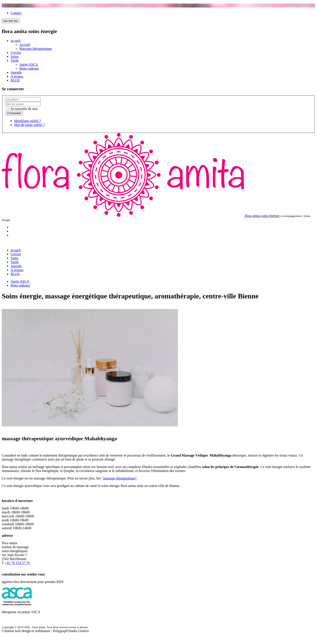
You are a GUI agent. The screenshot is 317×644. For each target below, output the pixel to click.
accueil (16, 41)
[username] (23, 99)
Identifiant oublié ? (28, 121)
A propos (17, 76)
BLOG (15, 80)
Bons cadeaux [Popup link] (29, 68)
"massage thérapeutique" (119, 478)
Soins (15, 56)
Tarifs (15, 60)
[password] (23, 104)
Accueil (25, 45)
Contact (16, 13)
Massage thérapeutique (36, 49)
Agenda (16, 72)
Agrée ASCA (29, 64)
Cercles (16, 53)
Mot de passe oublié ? (29, 125)
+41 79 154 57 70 (17, 563)
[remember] (8, 108)
